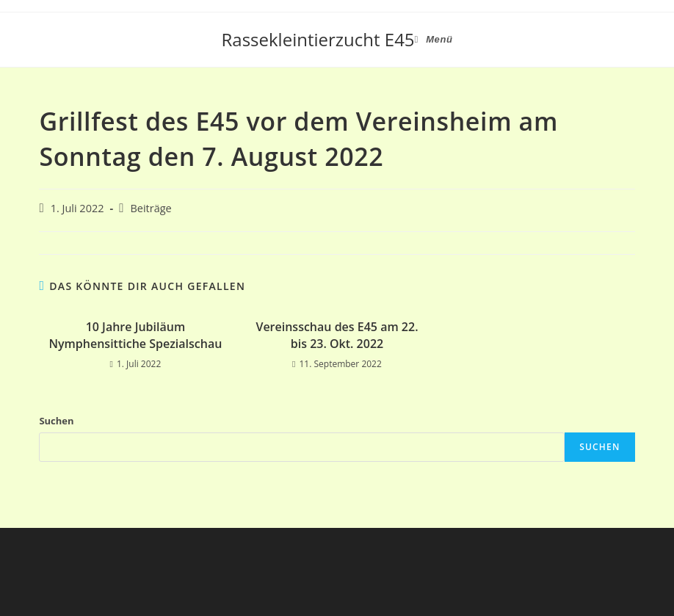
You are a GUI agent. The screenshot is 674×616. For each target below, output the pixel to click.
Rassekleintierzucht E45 (318, 39)
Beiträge (151, 208)
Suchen (56, 421)
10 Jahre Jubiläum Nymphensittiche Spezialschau (135, 335)
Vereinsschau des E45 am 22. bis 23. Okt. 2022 (337, 335)
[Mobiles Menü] (434, 40)
